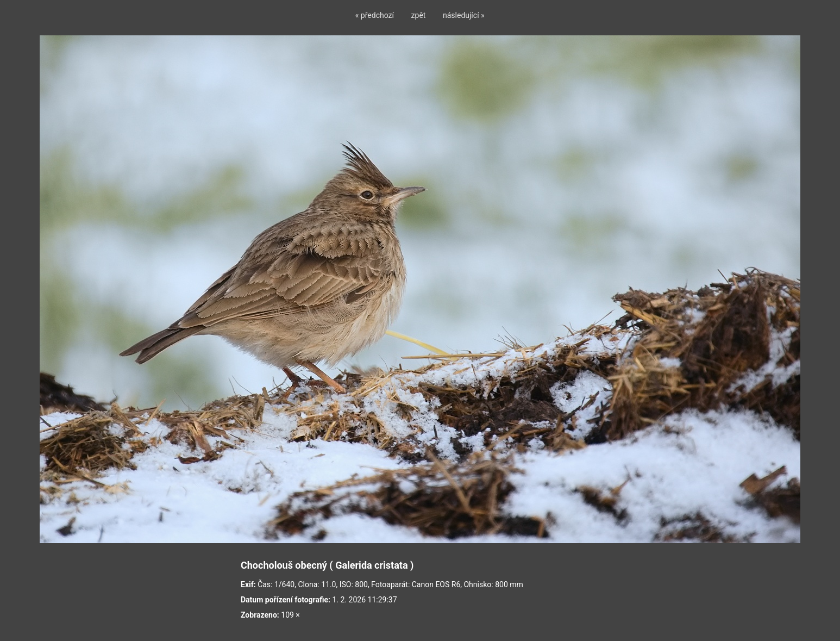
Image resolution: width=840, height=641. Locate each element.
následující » (464, 15)
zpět (419, 15)
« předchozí (375, 15)
